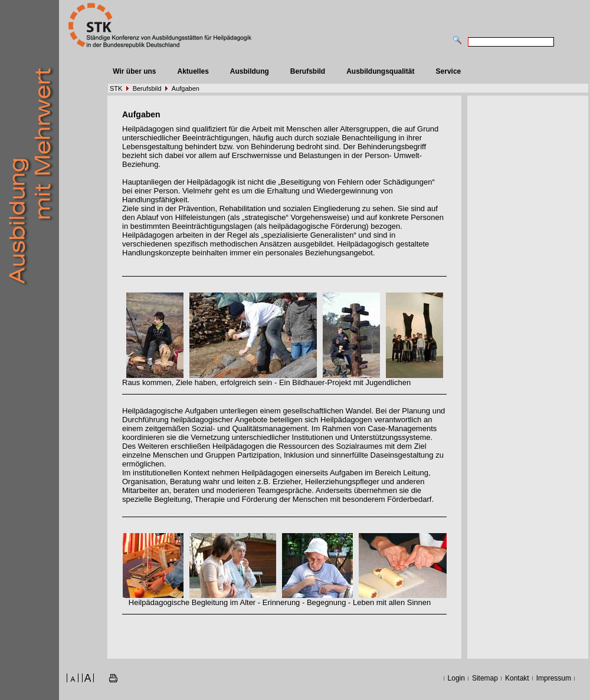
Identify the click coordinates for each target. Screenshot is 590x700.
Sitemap (485, 678)
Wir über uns (134, 71)
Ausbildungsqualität (380, 71)
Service (449, 71)
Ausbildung (250, 71)
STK (116, 88)
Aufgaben (186, 88)
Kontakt (517, 678)
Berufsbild (308, 71)
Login (456, 678)
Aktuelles (193, 71)
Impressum (554, 678)
